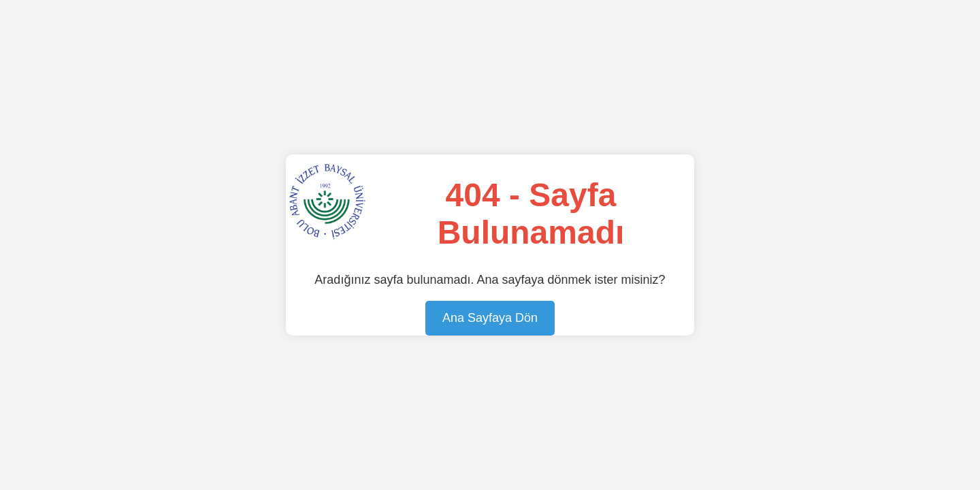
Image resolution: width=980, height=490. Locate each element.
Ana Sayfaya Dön (490, 318)
